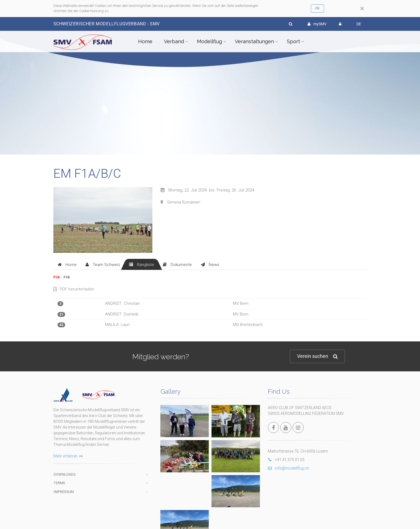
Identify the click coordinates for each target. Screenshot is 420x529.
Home (145, 41)
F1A (57, 277)
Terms (59, 483)
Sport (293, 41)
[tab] (67, 264)
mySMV (317, 24)
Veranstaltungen (254, 41)
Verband (174, 41)
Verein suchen (317, 356)
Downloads (65, 474)
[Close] (362, 9)
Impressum (64, 492)
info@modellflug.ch (288, 468)
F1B (67, 277)
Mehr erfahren (68, 456)
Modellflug (209, 41)
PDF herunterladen (74, 289)
